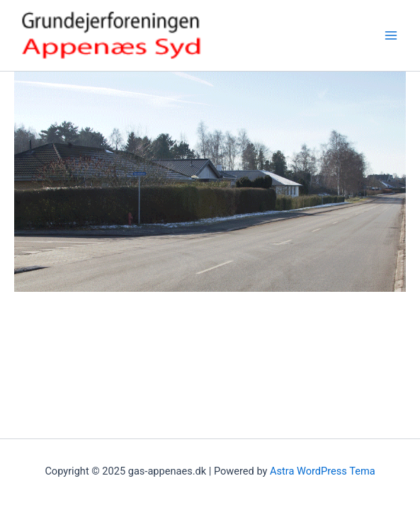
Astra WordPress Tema (323, 471)
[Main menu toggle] (391, 35)
